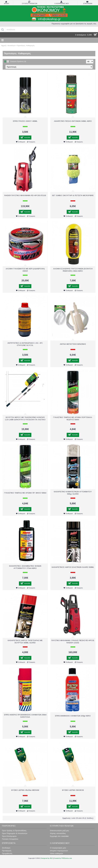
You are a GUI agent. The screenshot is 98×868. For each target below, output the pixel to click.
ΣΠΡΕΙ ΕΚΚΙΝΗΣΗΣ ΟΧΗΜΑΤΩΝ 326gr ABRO (73, 716)
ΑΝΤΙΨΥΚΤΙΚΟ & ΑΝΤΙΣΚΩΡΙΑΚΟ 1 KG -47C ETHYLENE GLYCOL (25, 344)
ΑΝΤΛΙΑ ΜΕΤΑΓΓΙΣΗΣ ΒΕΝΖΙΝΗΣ (73, 344)
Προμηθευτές (7, 853)
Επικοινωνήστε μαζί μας (60, 831)
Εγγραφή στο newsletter (59, 836)
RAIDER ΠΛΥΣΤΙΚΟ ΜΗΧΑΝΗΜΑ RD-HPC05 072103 (25, 195)
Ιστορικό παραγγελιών (59, 851)
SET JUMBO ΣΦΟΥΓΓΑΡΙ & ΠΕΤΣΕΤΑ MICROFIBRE (73, 195)
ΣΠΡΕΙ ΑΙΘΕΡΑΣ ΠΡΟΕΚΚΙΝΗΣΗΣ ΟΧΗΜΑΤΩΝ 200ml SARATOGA (25, 716)
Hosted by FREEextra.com (63, 858)
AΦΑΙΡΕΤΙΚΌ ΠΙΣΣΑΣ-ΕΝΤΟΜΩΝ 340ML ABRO (73, 121)
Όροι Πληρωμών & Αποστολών (15, 833)
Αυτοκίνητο (11, 46)
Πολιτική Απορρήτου (10, 839)
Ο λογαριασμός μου (58, 848)
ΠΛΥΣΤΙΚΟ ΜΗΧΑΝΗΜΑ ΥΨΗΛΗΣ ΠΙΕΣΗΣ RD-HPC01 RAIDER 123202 (73, 642)
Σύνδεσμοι (6, 848)
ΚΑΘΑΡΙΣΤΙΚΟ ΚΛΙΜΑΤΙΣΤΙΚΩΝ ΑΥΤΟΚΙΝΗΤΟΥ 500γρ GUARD (73, 493)
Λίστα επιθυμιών (57, 853)
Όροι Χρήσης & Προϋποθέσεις (14, 831)
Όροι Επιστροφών (9, 836)
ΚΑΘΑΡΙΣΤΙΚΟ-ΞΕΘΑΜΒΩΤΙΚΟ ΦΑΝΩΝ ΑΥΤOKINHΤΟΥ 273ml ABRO (25, 567)
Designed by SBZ (47, 858)
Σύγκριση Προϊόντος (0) (18, 61)
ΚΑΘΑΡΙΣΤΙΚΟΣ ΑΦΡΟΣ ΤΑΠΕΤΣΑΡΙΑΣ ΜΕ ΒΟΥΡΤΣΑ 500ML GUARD (25, 642)
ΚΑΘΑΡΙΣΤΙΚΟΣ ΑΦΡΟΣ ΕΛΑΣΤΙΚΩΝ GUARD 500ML (73, 567)
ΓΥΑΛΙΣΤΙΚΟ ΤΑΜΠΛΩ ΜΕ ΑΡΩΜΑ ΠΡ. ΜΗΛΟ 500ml (25, 493)
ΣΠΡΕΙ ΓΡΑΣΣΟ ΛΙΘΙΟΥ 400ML (25, 121)
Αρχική (4, 46)
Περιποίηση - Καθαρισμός (26, 46)
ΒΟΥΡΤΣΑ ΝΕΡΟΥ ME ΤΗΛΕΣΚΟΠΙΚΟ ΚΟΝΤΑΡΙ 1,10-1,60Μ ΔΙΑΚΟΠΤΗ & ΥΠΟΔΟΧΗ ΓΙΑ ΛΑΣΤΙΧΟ (25, 418)
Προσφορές (7, 851)
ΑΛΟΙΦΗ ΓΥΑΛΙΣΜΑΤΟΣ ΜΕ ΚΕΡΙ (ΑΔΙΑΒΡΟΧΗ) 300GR (25, 270)
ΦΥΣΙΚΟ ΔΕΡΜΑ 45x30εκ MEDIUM (25, 790)
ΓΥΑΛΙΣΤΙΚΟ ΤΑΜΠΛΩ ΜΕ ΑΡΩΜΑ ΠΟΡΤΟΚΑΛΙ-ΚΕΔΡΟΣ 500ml (73, 418)
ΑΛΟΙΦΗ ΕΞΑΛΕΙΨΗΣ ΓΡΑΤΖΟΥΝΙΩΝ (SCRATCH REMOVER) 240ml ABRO (73, 270)
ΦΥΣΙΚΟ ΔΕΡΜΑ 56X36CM (73, 790)
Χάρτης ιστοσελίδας (58, 833)
